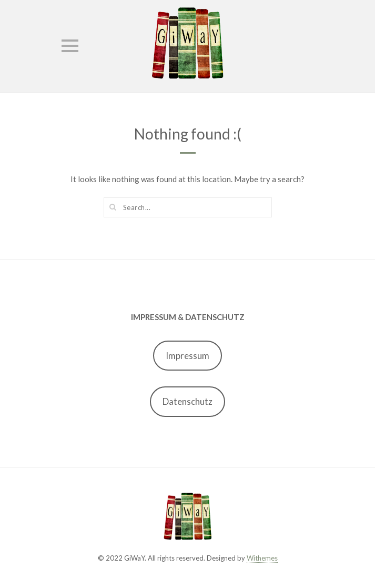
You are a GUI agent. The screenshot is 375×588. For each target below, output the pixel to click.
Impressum (187, 356)
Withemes (262, 558)
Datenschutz (187, 401)
